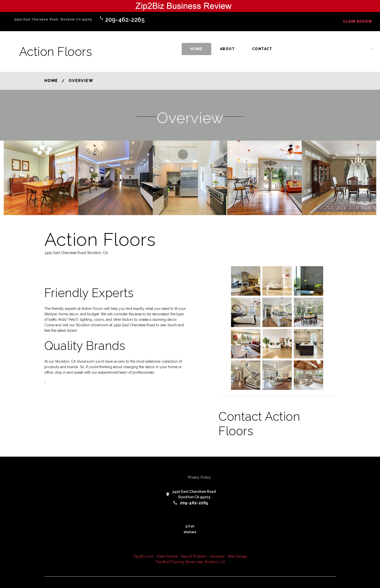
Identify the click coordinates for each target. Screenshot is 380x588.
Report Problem (194, 556)
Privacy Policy (199, 477)
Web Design (237, 556)
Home (196, 49)
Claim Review (358, 21)
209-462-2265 (125, 20)
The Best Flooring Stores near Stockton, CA (190, 562)
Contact (262, 49)
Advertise (217, 556)
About (227, 49)
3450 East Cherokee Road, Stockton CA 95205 (53, 19)
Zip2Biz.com (143, 556)
